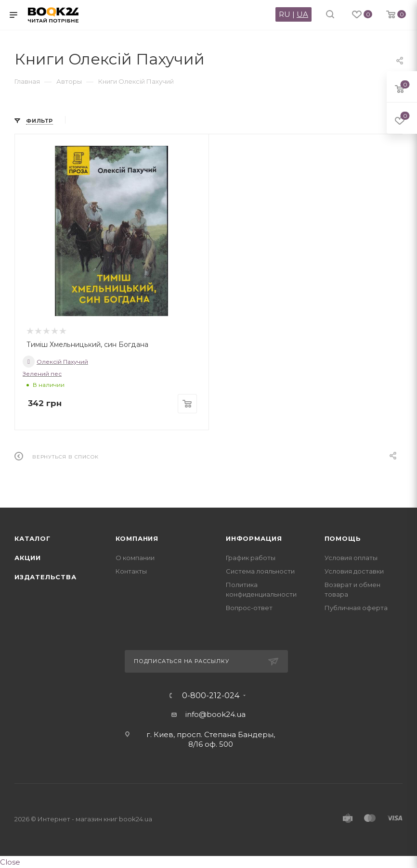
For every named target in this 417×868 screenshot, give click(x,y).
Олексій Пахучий (55, 362)
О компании (135, 558)
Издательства (46, 577)
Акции (28, 558)
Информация (254, 538)
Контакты (131, 571)
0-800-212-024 (211, 696)
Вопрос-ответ (249, 608)
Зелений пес (42, 374)
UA (302, 14)
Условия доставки (354, 571)
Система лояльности (260, 571)
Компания (137, 538)
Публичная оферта (356, 608)
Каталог (33, 538)
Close (10, 862)
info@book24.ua (215, 714)
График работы (251, 558)
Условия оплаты (351, 558)
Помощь (343, 538)
